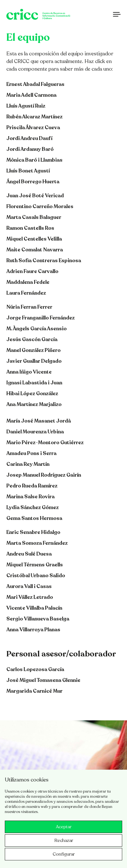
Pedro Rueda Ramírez (32, 486)
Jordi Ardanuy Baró (30, 149)
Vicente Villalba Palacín (34, 608)
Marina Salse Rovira (30, 497)
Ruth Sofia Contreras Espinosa (44, 261)
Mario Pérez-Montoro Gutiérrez (45, 443)
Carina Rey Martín (28, 464)
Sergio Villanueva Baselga (38, 619)
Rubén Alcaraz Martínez (34, 117)
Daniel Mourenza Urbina (35, 432)
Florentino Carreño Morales (40, 206)
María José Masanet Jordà (39, 421)
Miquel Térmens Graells (35, 565)
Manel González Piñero (34, 350)
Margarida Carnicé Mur (34, 691)
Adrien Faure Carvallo (32, 271)
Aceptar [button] (64, 827)
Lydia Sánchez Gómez (33, 507)
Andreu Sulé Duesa (29, 554)
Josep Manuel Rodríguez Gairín (44, 475)
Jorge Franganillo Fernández (41, 318)
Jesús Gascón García (32, 339)
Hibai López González (32, 394)
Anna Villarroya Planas (33, 630)
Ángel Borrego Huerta (33, 182)
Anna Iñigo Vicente (29, 372)
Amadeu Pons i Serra (31, 453)
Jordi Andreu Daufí (29, 138)
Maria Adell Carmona (31, 95)
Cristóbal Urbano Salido (36, 576)
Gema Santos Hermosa (34, 518)
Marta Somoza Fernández (37, 543)
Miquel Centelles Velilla (34, 239)
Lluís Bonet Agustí (28, 171)
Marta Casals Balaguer (34, 217)
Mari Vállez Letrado (30, 597)
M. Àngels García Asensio (37, 329)
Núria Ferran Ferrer (29, 307)
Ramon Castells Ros (30, 228)
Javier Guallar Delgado (34, 361)
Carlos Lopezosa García (35, 669)
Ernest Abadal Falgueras (35, 84)
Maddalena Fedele (28, 282)
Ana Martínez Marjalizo (34, 404)
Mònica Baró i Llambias (34, 160)
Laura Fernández (26, 293)
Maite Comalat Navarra (35, 250)
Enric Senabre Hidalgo (33, 532)
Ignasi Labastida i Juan (34, 383)
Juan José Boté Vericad (35, 196)
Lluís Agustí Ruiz (26, 106)
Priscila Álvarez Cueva (33, 128)
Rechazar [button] (64, 840)
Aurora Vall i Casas (29, 586)
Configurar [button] (64, 854)
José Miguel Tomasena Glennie (43, 680)
